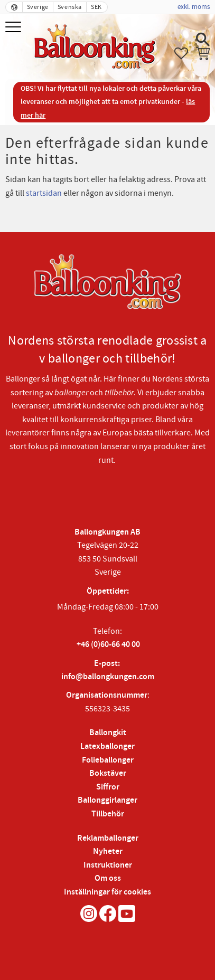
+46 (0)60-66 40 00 (108, 645)
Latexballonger (107, 746)
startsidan (44, 193)
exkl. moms (194, 7)
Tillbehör (108, 814)
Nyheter (108, 851)
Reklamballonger (108, 838)
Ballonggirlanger (107, 800)
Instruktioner (108, 865)
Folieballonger (108, 760)
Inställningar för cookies (107, 892)
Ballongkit (108, 733)
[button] (15, 28)
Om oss (108, 878)
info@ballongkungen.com (108, 677)
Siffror (108, 787)
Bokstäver (108, 773)
